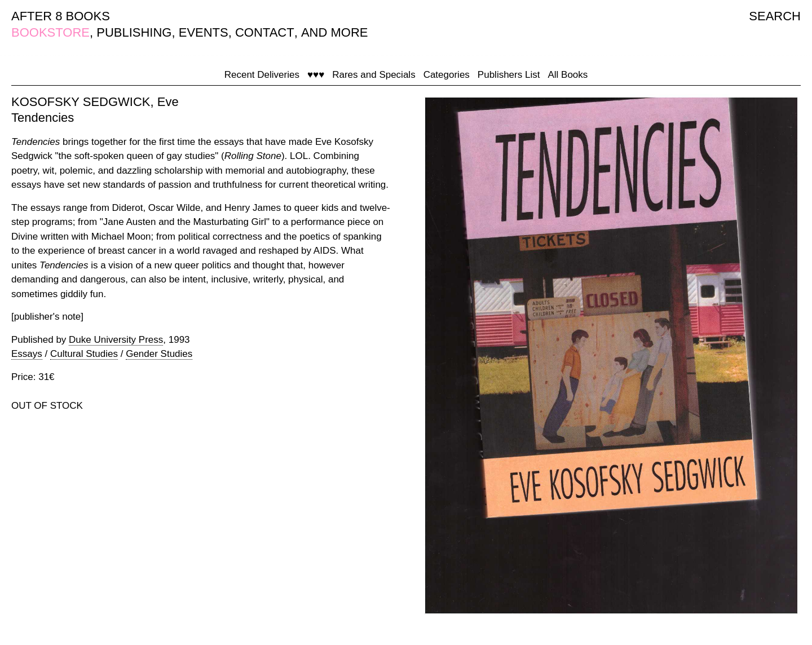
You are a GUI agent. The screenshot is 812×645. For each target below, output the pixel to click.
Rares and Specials (374, 75)
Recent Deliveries (262, 75)
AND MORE (335, 32)
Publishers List (509, 75)
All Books (568, 75)
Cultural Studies (84, 354)
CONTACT (265, 32)
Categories (447, 75)
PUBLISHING (134, 32)
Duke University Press (116, 340)
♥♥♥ (316, 75)
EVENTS (204, 32)
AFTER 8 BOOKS (61, 16)
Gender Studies (159, 354)
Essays (27, 354)
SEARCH (775, 16)
